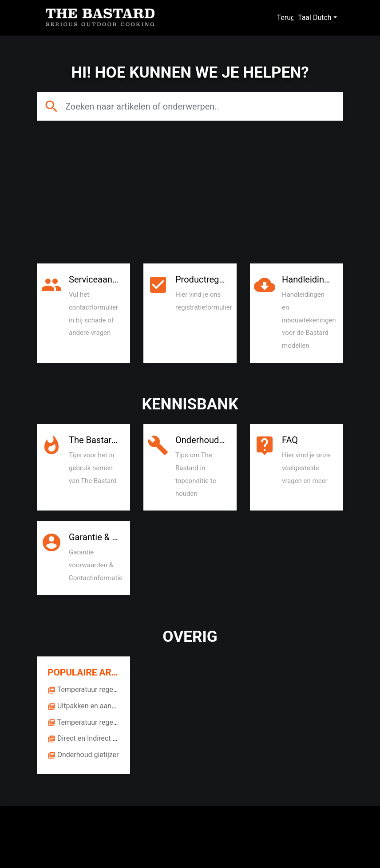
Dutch (322, 18)
